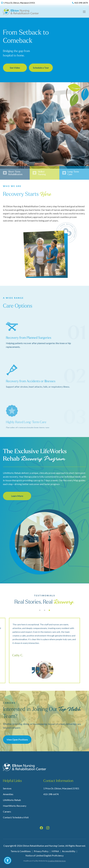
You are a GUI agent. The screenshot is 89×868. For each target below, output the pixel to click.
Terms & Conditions (21, 851)
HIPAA (55, 851)
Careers (7, 812)
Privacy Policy (41, 851)
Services (7, 788)
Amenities (8, 794)
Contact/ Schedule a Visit (16, 817)
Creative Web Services (57, 861)
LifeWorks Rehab (12, 800)
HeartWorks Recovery (15, 806)
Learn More (17, 508)
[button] (8, 860)
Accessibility (69, 851)
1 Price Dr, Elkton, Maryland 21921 (61, 788)
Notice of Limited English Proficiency (44, 855)
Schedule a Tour (41, 68)
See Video (15, 68)
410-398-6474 (51, 794)
